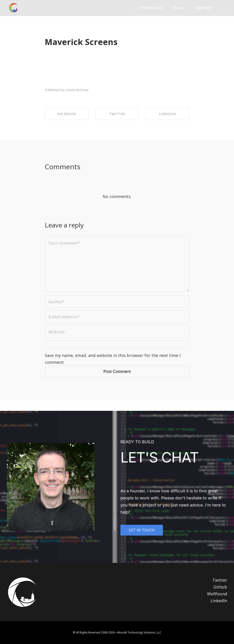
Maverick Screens (81, 42)
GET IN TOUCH (142, 530)
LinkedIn (219, 601)
